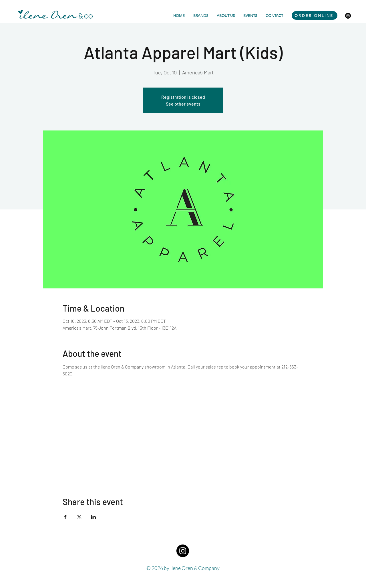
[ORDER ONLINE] (315, 15)
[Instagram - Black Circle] (348, 16)
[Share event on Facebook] (65, 517)
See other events (183, 104)
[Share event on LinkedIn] (93, 517)
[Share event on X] (79, 517)
